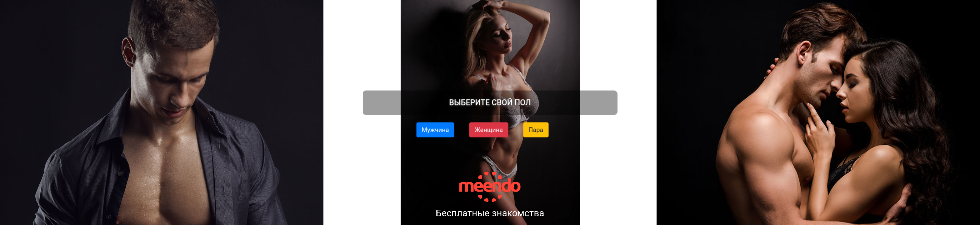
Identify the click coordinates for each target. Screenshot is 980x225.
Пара (536, 130)
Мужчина (435, 130)
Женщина (489, 130)
